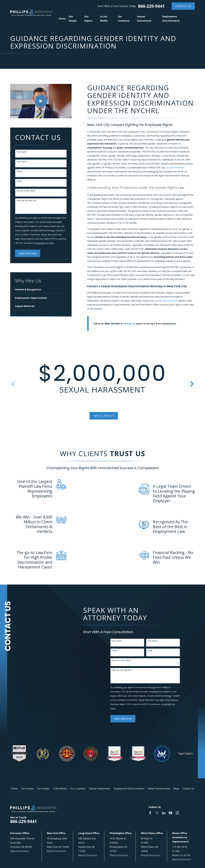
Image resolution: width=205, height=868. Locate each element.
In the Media (60, 788)
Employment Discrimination (129, 788)
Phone (19, 171)
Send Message (28, 253)
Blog (176, 788)
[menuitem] (41, 289)
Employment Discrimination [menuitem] (171, 19)
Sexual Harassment (100, 788)
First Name (22, 152)
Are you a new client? (26, 191)
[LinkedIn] (164, 813)
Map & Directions (20, 851)
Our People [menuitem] (73, 19)
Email (19, 181)
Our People (27, 788)
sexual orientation (175, 168)
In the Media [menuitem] (104, 19)
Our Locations (78, 788)
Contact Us (183, 6)
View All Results (104, 416)
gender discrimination (167, 301)
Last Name (22, 162)
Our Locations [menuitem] (124, 19)
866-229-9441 (151, 6)
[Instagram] (177, 813)
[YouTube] (170, 813)
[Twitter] (157, 813)
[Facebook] (150, 813)
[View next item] (192, 384)
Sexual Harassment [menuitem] (144, 19)
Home (14, 788)
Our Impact (43, 788)
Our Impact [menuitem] (88, 19)
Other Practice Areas (159, 788)
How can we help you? (27, 201)
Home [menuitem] (62, 19)
